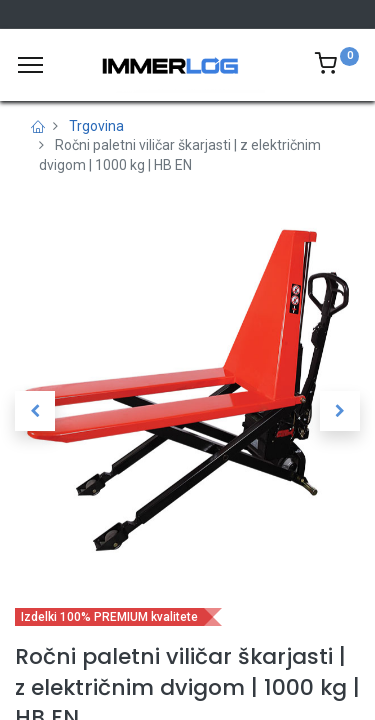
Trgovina (96, 126)
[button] (35, 411)
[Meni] (30, 65)
